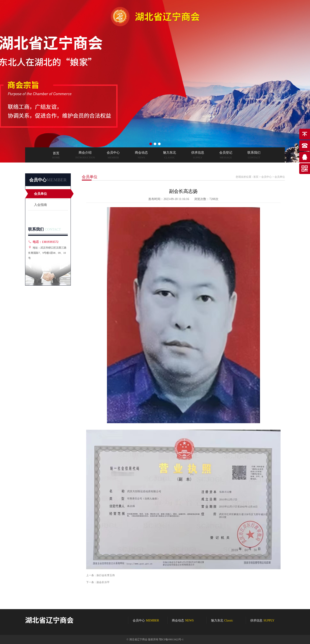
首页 (256, 177)
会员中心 (266, 177)
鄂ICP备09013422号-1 (171, 639)
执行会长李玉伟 (106, 575)
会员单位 (40, 194)
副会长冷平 (103, 582)
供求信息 (262, 620)
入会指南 (40, 205)
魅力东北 (222, 620)
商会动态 (183, 620)
